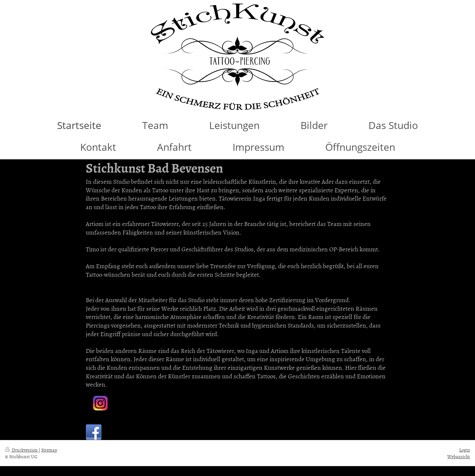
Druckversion (22, 450)
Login (465, 450)
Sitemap (49, 450)
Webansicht (459, 456)
